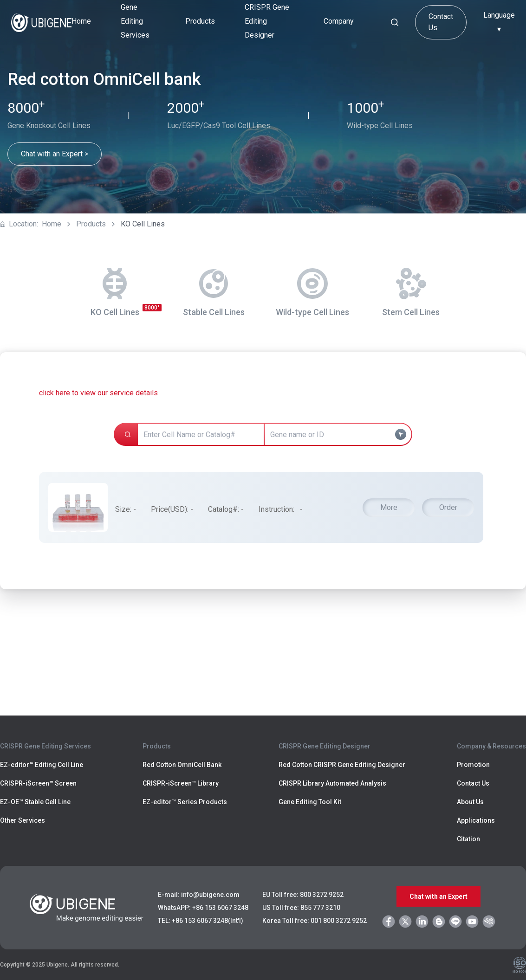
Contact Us (441, 22)
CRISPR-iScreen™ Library (181, 783)
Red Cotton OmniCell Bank (182, 765)
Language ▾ (499, 22)
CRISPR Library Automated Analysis (332, 783)
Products (91, 224)
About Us (470, 802)
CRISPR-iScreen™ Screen (38, 783)
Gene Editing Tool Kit (310, 802)
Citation (468, 839)
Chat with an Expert (438, 896)
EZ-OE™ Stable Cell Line (35, 802)
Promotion (473, 765)
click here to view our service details (98, 393)
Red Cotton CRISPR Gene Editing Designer (342, 765)
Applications (476, 820)
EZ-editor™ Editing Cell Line (42, 765)
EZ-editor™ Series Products (185, 802)
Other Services (23, 820)
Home (81, 21)
